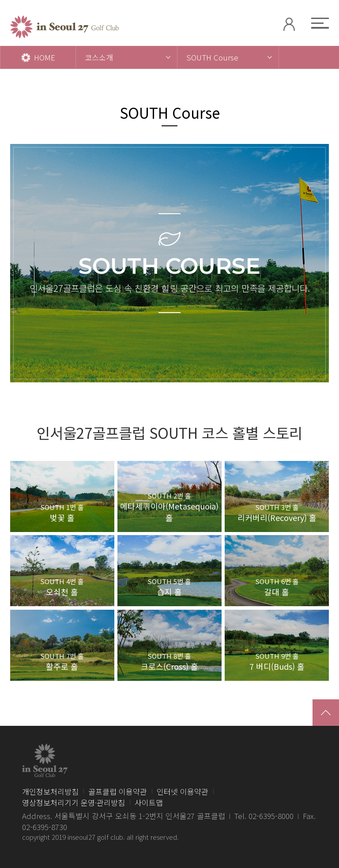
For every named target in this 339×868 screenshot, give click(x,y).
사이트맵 (149, 802)
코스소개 (99, 57)
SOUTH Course (212, 57)
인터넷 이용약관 (183, 791)
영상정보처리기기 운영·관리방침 (73, 802)
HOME (38, 57)
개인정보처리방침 (50, 791)
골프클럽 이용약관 (118, 791)
